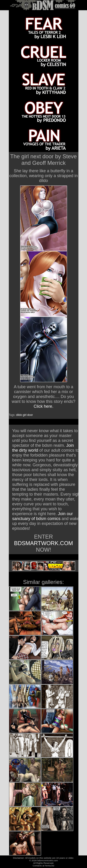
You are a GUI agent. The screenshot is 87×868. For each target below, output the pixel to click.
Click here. (43, 406)
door (30, 415)
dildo (19, 415)
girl (25, 415)
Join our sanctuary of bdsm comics (43, 516)
